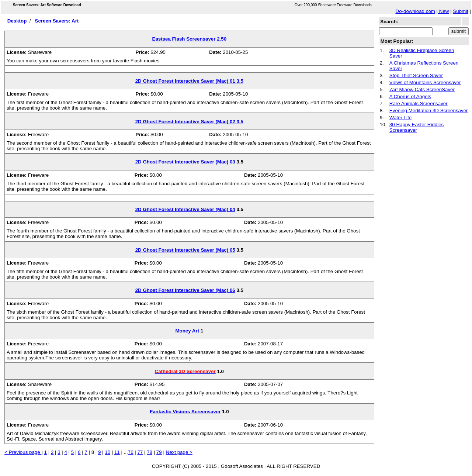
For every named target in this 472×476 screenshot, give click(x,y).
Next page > (179, 452)
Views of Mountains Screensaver (425, 82)
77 (140, 452)
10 (107, 452)
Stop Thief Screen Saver (416, 75)
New (443, 11)
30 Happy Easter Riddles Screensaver (417, 127)
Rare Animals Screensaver (419, 104)
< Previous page (23, 452)
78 (150, 452)
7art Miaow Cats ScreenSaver (422, 89)
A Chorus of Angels (410, 96)
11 (117, 452)
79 (159, 452)
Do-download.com (415, 11)
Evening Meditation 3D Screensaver (429, 111)
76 (131, 452)
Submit (460, 11)
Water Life (400, 118)
